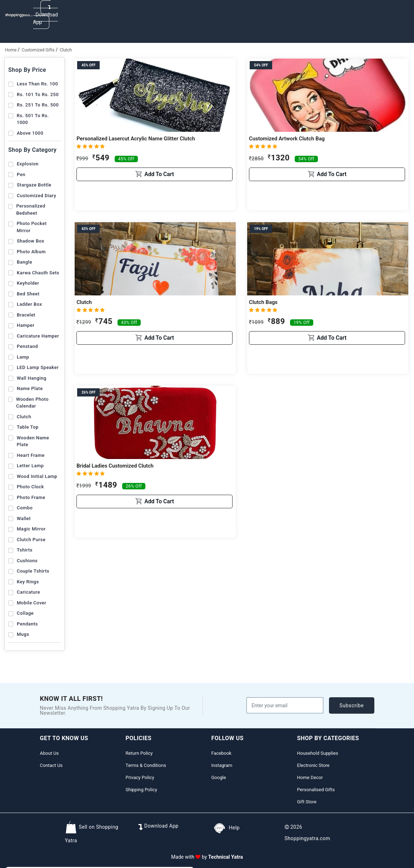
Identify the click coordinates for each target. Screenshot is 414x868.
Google (219, 777)
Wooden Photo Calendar (32, 403)
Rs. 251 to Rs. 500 (38, 105)
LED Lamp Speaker (38, 367)
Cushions (27, 561)
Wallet (24, 518)
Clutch (66, 50)
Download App (46, 15)
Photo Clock (30, 487)
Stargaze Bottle (34, 185)
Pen (21, 174)
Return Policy (139, 753)
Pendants (27, 624)
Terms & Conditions (146, 765)
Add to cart (155, 200)
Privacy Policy (140, 777)
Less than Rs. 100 (37, 84)
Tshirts (25, 550)
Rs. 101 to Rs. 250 (38, 94)
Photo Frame (31, 497)
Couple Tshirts (33, 571)
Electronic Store (313, 765)
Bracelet (26, 315)
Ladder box (29, 304)
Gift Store (307, 802)
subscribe (351, 705)
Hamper (26, 325)
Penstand (27, 346)
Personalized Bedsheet (31, 209)
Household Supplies (318, 753)
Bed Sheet (28, 294)
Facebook (221, 753)
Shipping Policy (141, 790)
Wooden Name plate (33, 441)
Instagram (222, 765)
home (11, 50)
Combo (25, 508)
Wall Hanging (32, 378)
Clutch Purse (31, 540)
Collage (25, 613)
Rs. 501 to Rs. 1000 (33, 119)
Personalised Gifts (316, 790)
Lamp (23, 357)
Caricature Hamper (38, 336)
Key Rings (28, 582)
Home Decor (310, 777)
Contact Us (51, 765)
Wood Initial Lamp (37, 476)
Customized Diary (36, 196)
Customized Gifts (38, 50)
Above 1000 (30, 133)
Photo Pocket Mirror (32, 227)
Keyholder (28, 283)
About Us (49, 753)
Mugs (23, 634)
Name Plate (30, 388)
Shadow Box (31, 241)
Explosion (28, 164)
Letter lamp (30, 466)
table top (28, 427)
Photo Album (31, 252)
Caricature (28, 592)
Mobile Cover (32, 603)
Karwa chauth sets (38, 273)
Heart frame (31, 455)
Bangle (24, 262)
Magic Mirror (31, 529)
